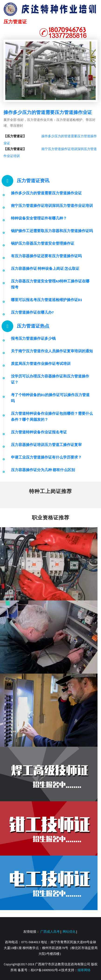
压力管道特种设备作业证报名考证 (39, 432)
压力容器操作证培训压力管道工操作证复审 (46, 445)
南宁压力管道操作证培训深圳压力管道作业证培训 (52, 206)
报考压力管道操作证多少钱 (33, 338)
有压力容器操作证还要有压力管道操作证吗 (46, 256)
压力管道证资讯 (33, 180)
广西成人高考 (50, 932)
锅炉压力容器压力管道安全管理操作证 (43, 243)
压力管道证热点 (33, 326)
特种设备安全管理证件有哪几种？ (39, 218)
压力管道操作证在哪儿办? (32, 312)
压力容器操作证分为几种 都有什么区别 (43, 470)
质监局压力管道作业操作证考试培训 (41, 363)
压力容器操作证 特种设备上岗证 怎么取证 (45, 268)
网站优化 (69, 932)
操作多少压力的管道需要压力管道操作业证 (48, 112)
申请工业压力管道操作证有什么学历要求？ (46, 457)
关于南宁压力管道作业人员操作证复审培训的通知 (52, 351)
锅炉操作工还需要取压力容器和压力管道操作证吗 (52, 231)
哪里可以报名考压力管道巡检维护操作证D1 (47, 300)
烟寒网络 (84, 970)
